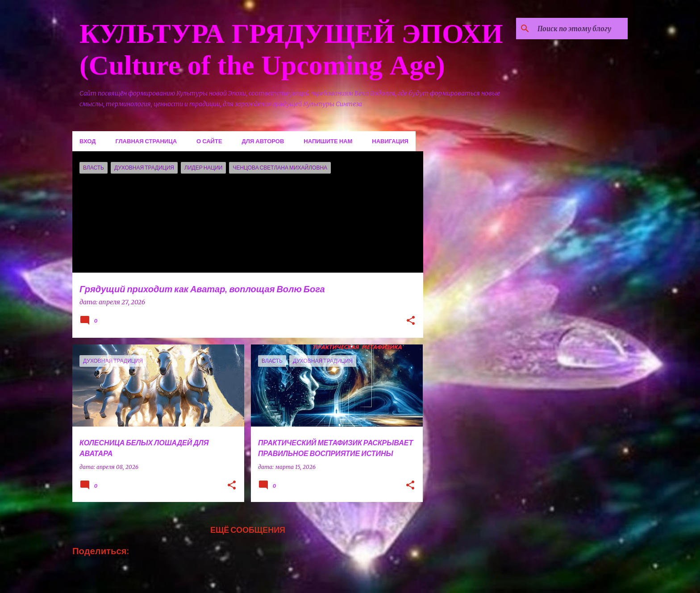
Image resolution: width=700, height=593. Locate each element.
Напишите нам (328, 141)
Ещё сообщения (248, 530)
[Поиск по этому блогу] (581, 29)
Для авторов (263, 141)
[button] (411, 321)
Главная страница (146, 141)
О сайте (209, 141)
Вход (87, 141)
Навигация (390, 141)
